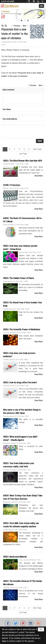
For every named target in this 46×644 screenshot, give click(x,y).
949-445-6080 (9, 1)
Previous (17, 26)
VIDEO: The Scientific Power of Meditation (22, 329)
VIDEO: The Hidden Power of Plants (19, 278)
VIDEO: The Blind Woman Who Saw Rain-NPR (22, 161)
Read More (39, 176)
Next (25, 26)
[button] (41, 6)
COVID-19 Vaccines (12, 185)
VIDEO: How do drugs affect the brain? (20, 382)
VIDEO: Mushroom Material (15, 557)
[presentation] (21, 132)
